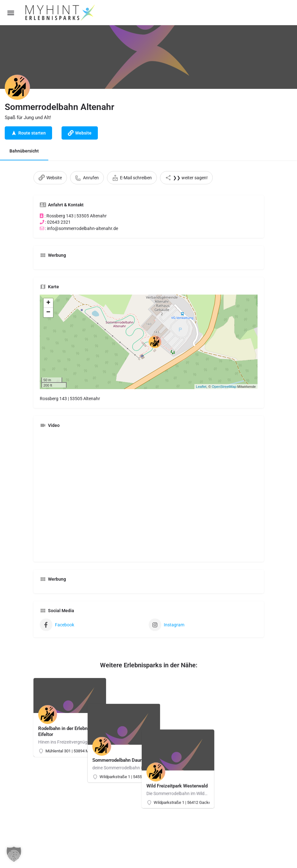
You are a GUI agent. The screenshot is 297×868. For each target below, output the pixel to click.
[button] (14, 854)
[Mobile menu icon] (11, 13)
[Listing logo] (17, 87)
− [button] (48, 313)
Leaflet (201, 387)
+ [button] (48, 303)
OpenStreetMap (224, 387)
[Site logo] (61, 13)
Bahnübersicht (24, 151)
